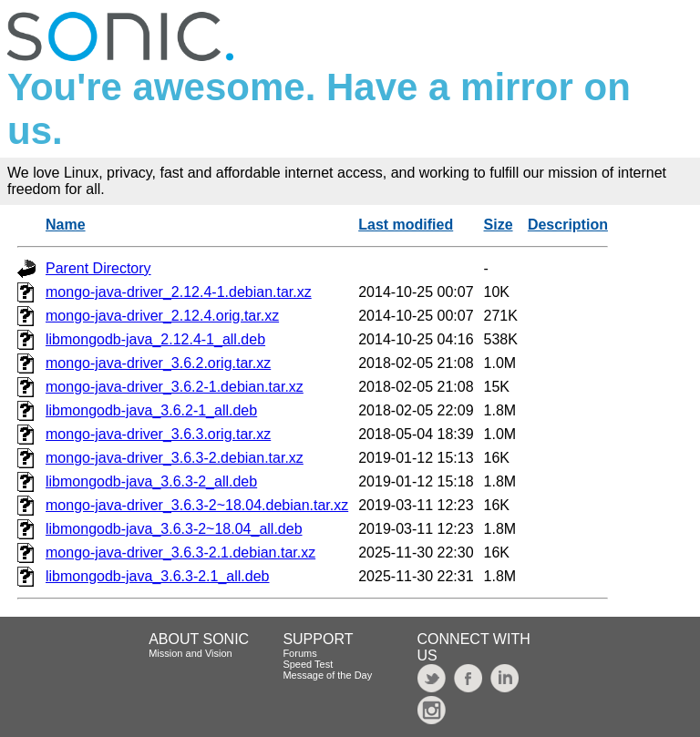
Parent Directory (98, 268)
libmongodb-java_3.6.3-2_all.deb (151, 481)
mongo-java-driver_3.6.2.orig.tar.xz (158, 363)
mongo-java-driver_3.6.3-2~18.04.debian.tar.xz (197, 505)
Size (499, 225)
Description (568, 225)
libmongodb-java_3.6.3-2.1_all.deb (158, 576)
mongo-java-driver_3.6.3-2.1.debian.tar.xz (180, 553)
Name (66, 225)
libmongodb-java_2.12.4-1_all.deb (155, 339)
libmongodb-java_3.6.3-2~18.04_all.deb (174, 529)
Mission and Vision (190, 653)
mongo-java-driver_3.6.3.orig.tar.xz (158, 434)
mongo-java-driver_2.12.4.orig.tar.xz (162, 316)
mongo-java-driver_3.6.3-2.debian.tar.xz (175, 458)
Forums (299, 653)
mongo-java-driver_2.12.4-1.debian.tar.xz (179, 292)
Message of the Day (327, 675)
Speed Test (308, 664)
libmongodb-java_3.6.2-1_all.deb (151, 410)
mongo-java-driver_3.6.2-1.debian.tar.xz (175, 387)
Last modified (406, 225)
